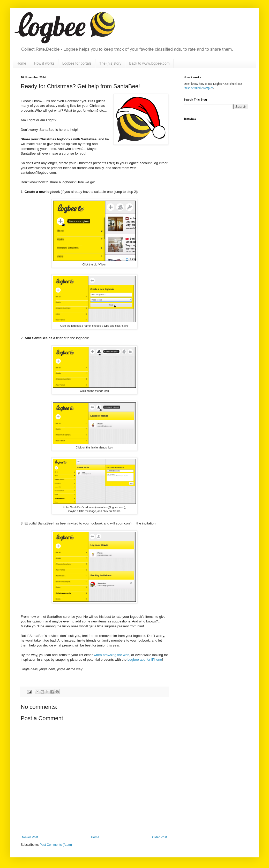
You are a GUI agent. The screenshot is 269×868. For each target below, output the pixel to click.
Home (21, 63)
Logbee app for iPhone (145, 660)
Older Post (159, 837)
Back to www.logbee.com (149, 63)
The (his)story (110, 63)
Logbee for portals (77, 63)
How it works (44, 63)
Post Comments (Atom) (56, 845)
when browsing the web (111, 655)
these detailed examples (198, 88)
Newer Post (30, 837)
